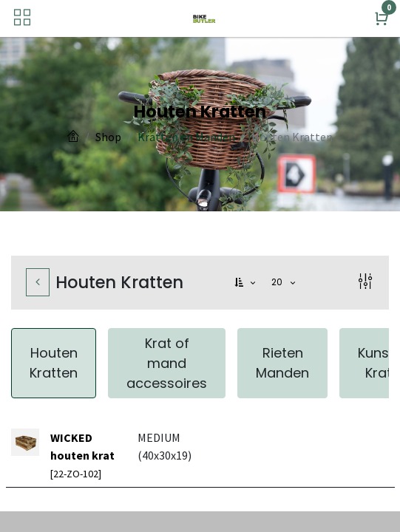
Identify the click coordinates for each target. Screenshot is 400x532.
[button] (246, 283)
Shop (108, 137)
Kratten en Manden (186, 137)
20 (279, 282)
